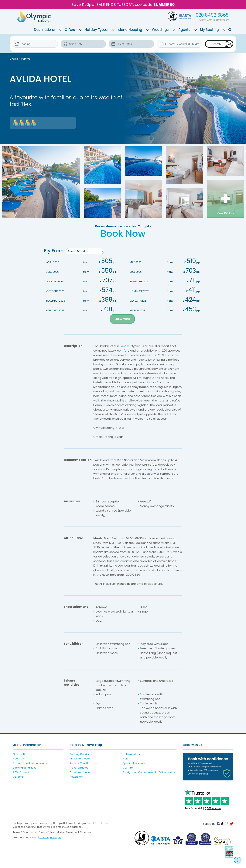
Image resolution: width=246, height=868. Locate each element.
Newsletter (76, 777)
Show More (122, 319)
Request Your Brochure (84, 763)
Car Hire (128, 768)
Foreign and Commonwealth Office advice (149, 772)
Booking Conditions (81, 754)
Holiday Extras (131, 754)
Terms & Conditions (24, 832)
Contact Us (20, 754)
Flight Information (80, 759)
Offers (70, 30)
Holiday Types (96, 30)
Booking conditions (25, 768)
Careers (18, 777)
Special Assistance (134, 763)
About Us (18, 759)
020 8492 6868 (212, 15)
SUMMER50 (164, 5)
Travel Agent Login (50, 838)
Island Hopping (130, 30)
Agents (184, 30)
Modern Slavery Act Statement (74, 832)
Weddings (160, 30)
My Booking (209, 30)
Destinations (44, 30)
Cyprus (14, 59)
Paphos (26, 59)
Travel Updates (79, 768)
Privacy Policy (46, 832)
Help (126, 759)
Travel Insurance (80, 772)
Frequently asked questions (30, 763)
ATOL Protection (22, 772)
